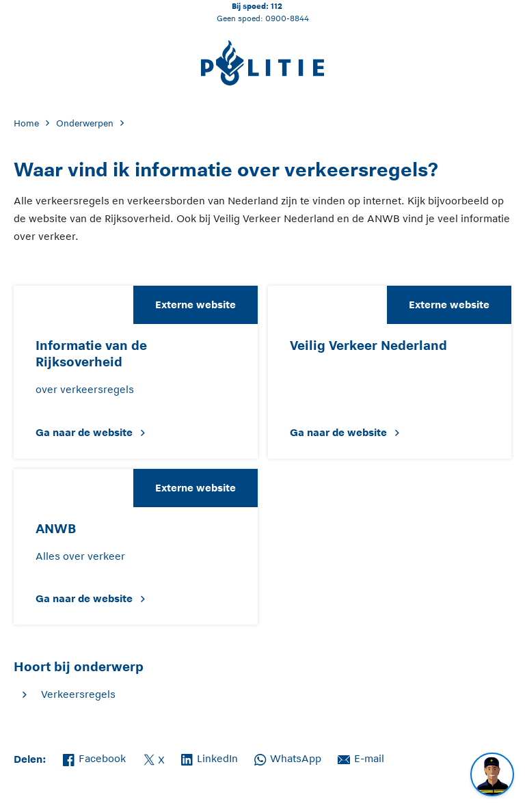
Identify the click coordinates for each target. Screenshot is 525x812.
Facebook (94, 757)
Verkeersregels (78, 694)
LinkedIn (210, 757)
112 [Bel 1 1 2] (277, 6)
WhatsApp (288, 757)
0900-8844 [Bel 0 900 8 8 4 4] (287, 18)
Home (26, 123)
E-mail (361, 757)
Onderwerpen (85, 123)
